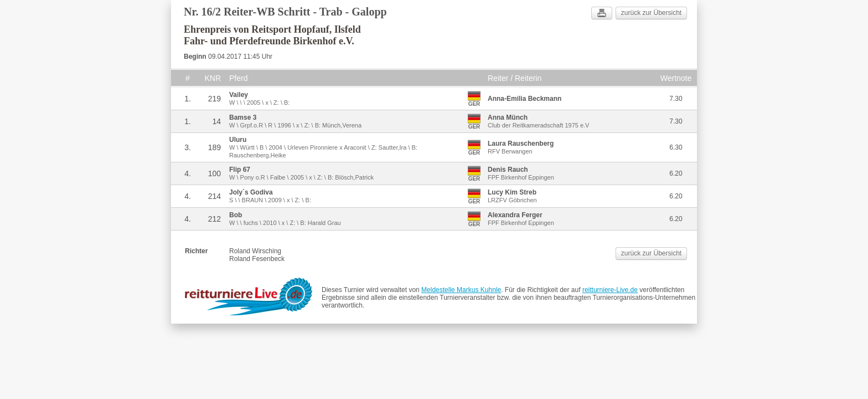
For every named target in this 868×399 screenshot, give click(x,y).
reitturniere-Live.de (610, 290)
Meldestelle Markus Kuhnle (461, 290)
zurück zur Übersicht (651, 13)
